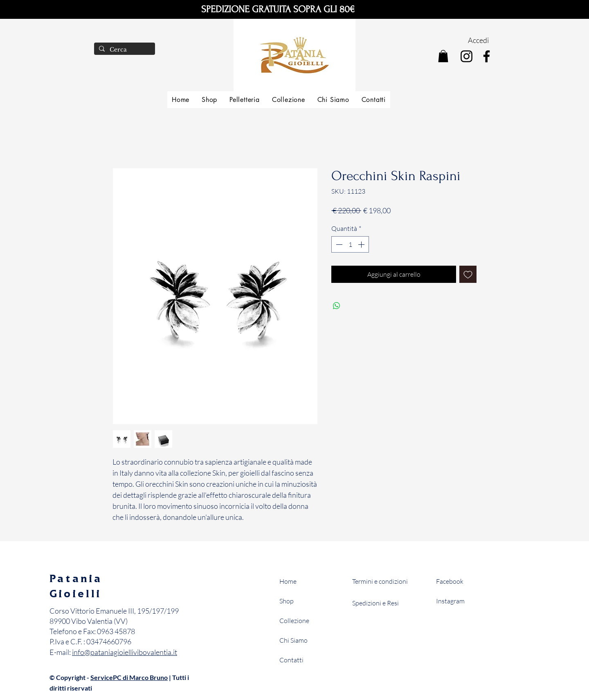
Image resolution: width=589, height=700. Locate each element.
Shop (287, 601)
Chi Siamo (293, 640)
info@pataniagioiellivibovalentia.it (125, 652)
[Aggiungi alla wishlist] (468, 274)
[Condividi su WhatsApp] (337, 306)
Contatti (291, 660)
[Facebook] (487, 56)
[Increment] (362, 244)
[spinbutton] (350, 244)
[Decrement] (338, 244)
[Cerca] (124, 50)
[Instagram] (466, 56)
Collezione (294, 621)
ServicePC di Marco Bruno (129, 677)
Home (288, 581)
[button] (443, 56)
